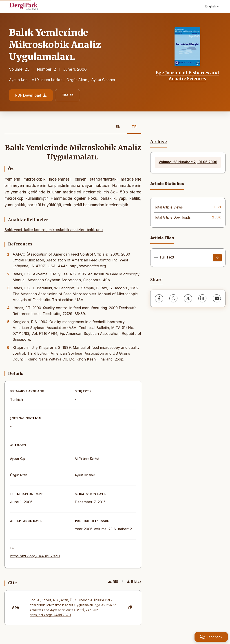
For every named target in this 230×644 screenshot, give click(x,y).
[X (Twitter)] (188, 298)
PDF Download (31, 95)
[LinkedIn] (202, 298)
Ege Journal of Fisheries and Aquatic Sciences (187, 76)
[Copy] (130, 608)
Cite (67, 95)
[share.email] (217, 298)
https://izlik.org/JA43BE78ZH (35, 556)
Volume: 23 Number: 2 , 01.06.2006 (188, 162)
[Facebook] (159, 298)
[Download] (217, 258)
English (212, 6)
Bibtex (134, 582)
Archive (158, 142)
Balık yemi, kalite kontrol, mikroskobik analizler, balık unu (54, 230)
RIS (113, 582)
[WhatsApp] (173, 298)
